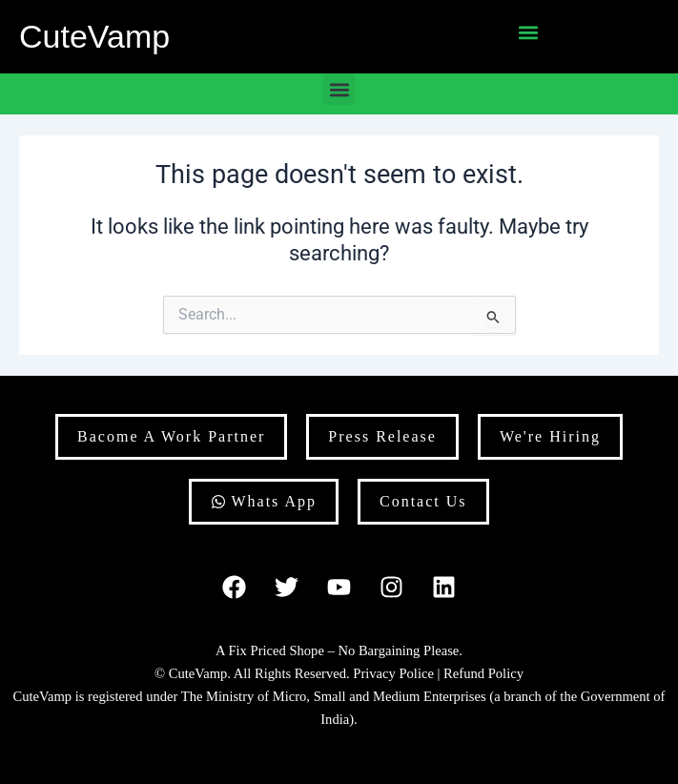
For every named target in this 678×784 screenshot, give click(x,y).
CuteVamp (94, 36)
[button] (528, 32)
